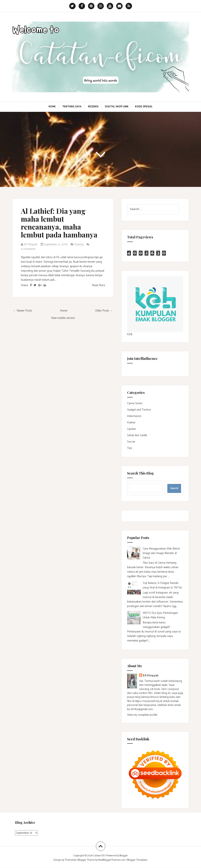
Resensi (93, 107)
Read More (99, 285)
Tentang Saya (72, 107)
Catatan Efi (99, 856)
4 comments (29, 249)
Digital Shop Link (117, 107)
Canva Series (135, 403)
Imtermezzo (134, 416)
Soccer (131, 442)
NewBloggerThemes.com (112, 860)
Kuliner (131, 423)
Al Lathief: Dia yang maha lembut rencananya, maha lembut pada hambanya (59, 223)
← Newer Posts (23, 311)
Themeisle (71, 860)
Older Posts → (104, 311)
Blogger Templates (137, 860)
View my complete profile (142, 715)
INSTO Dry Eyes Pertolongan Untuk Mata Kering (160, 615)
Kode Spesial (144, 107)
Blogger (124, 856)
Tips (130, 448)
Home (52, 107)
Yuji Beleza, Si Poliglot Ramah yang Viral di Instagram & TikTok (162, 585)
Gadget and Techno (139, 410)
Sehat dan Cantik (137, 435)
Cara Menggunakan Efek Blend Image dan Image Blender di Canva (161, 553)
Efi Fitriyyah (151, 676)
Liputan (132, 429)
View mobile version (63, 318)
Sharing (79, 244)
